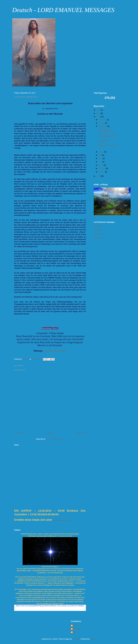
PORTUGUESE (100, 234)
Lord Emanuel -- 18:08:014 (104, 141)
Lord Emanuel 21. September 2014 (105, 130)
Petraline (77, 629)
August (101, 152)
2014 (99, 117)
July (100, 155)
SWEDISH (98, 238)
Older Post (81, 432)
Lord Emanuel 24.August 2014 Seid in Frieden (107, 136)
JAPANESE (98, 230)
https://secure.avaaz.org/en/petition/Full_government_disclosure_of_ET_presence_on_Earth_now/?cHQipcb (50, 606)
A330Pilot (76, 639)
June (100, 158)
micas (76, 632)
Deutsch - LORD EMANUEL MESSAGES (63, 10)
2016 (99, 110)
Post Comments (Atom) (55, 439)
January (102, 172)
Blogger (93, 639)
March (101, 165)
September (103, 126)
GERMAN (97, 226)
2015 (99, 113)
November (103, 120)
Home (50, 432)
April (100, 162)
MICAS (76, 626)
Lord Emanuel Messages (55, 351)
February (102, 168)
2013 (99, 176)
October (102, 123)
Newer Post (20, 432)
